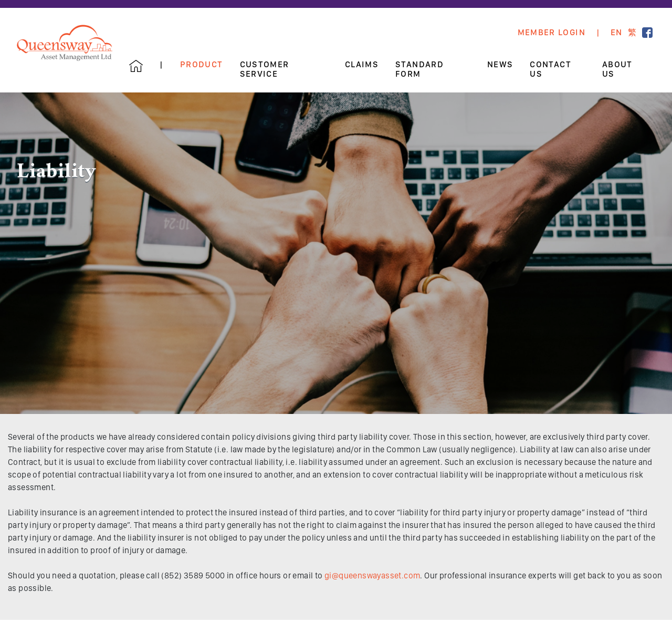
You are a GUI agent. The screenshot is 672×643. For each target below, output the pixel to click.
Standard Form (419, 69)
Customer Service (265, 69)
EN (617, 33)
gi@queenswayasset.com (372, 575)
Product (202, 65)
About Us (617, 69)
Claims (362, 65)
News (500, 65)
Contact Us (550, 69)
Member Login (552, 33)
